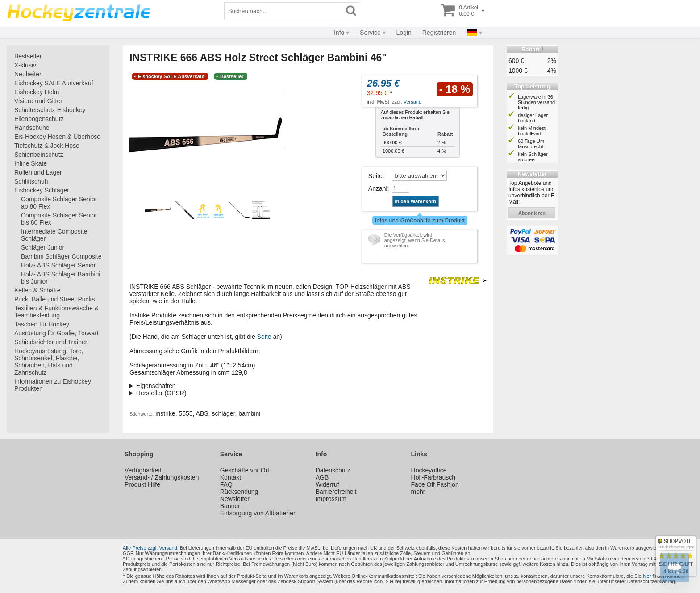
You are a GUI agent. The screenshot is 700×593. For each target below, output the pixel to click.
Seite (375, 176)
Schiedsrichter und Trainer (51, 342)
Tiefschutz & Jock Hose (47, 146)
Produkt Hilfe (142, 484)
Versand (412, 102)
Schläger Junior (43, 247)
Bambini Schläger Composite (61, 256)
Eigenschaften (156, 386)
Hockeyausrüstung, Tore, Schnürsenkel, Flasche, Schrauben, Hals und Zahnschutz (49, 362)
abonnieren (532, 213)
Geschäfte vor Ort (245, 470)
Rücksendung (239, 492)
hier (647, 576)
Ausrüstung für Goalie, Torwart (56, 333)
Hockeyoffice (429, 470)
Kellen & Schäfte (37, 290)
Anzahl (378, 188)
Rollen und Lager (38, 172)
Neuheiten (29, 74)
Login (404, 33)
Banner (230, 506)
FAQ (226, 484)
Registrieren (439, 33)
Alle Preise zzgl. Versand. (151, 548)
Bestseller (28, 56)
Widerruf (327, 484)
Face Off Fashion (435, 484)
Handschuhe (32, 128)
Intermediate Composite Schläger (54, 235)
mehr (418, 492)
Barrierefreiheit (336, 492)
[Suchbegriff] (284, 11)
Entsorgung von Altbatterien (258, 513)
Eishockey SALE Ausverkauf (54, 83)
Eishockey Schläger (42, 190)
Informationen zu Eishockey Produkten (53, 385)
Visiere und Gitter (38, 101)
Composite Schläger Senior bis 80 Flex (59, 219)
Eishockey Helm (37, 92)
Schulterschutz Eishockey (50, 110)
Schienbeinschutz (39, 155)
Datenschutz (333, 470)
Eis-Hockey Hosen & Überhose (57, 137)
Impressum (331, 499)
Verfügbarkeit (143, 470)
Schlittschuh (31, 181)
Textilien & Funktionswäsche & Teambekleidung (56, 312)
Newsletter (235, 499)
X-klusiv (25, 65)
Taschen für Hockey (42, 324)
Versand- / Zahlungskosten (162, 477)
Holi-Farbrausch (433, 477)
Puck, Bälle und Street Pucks (55, 299)
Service (370, 33)
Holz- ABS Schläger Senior (58, 265)
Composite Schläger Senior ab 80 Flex (59, 203)
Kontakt (231, 477)
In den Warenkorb (416, 201)
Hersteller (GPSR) (161, 393)
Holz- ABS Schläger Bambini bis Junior (60, 278)
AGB (322, 477)
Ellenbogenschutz (39, 119)
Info (339, 33)
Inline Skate (31, 163)
